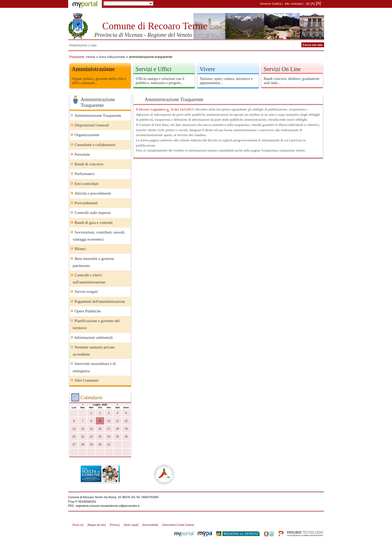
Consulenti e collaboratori (95, 145)
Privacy (115, 525)
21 (83, 437)
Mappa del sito (96, 525)
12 (126, 421)
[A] (308, 4)
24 (109, 437)
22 (91, 437)
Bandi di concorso (89, 164)
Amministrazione (93, 69)
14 (83, 429)
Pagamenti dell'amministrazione (100, 301)
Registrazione (78, 45)
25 (118, 437)
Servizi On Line (282, 69)
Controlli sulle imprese (93, 213)
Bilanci (80, 249)
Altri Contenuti (87, 380)
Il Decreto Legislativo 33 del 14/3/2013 (165, 109)
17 (109, 429)
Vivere (207, 69)
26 (126, 437)
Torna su (78, 525)
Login (93, 45)
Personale (82, 154)
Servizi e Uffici (154, 69)
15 (91, 429)
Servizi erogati (86, 292)
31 (109, 444)
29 (91, 444)
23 (100, 437)
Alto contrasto (294, 4)
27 (74, 444)
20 (74, 437)
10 (109, 421)
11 (118, 421)
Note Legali (131, 525)
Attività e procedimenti (93, 193)
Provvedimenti (86, 203)
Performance (85, 174)
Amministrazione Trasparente (98, 115)
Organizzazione (87, 135)
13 (74, 429)
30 (100, 444)
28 (83, 444)
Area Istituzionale (112, 57)
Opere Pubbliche (88, 311)
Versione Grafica (271, 4)
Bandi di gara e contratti (94, 223)
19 (126, 429)
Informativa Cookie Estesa (178, 525)
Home (91, 57)
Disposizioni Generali (92, 125)
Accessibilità (150, 525)
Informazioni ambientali (94, 338)
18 (118, 429)
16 (100, 429)
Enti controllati (87, 184)
